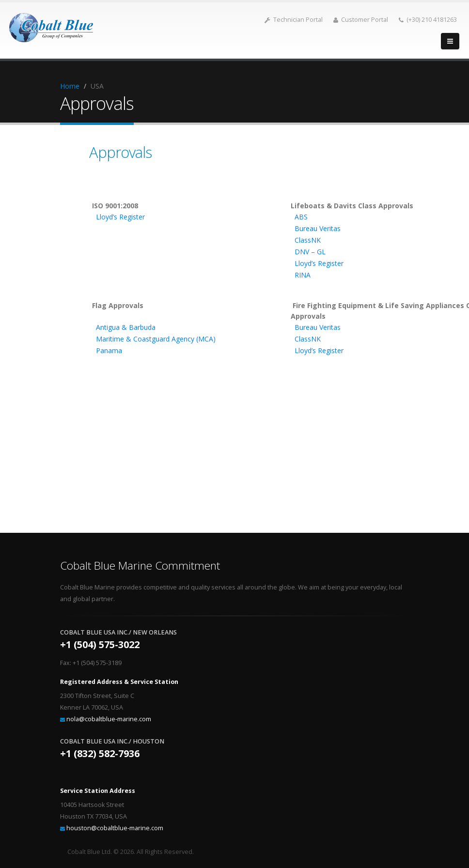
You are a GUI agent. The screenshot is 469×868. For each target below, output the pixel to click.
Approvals (120, 152)
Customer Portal (361, 20)
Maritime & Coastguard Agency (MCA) (156, 339)
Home (70, 86)
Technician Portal (294, 20)
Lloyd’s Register (120, 217)
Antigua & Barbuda (126, 327)
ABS (301, 217)
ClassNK (308, 240)
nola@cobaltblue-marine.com (109, 719)
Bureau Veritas (318, 228)
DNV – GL (310, 252)
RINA (303, 275)
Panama (109, 350)
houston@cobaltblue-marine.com (115, 828)
